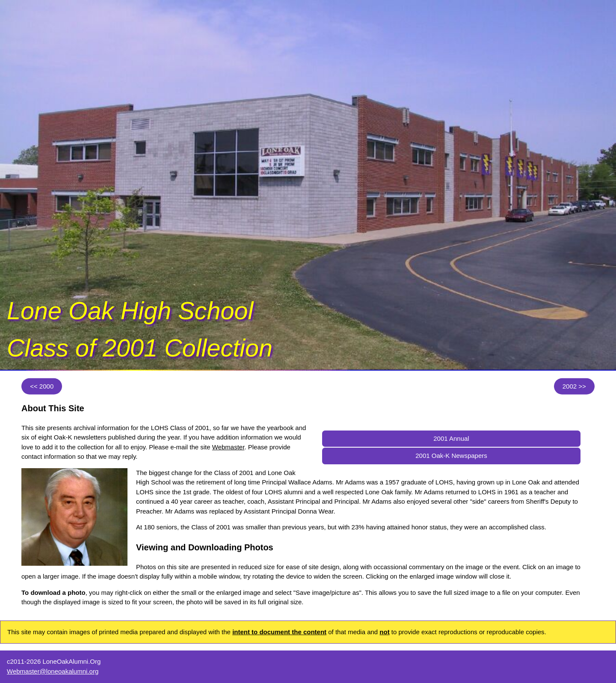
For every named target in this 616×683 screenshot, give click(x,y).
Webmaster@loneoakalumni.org (53, 671)
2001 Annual (451, 438)
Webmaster (228, 447)
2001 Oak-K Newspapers (451, 456)
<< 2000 (42, 386)
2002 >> (574, 386)
